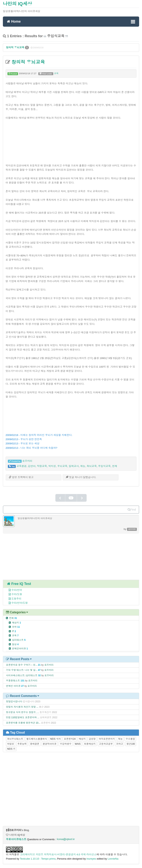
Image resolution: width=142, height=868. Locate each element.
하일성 (11, 744)
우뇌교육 (62, 466)
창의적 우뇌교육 (15, 47)
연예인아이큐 (20, 649)
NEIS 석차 (55, 739)
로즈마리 (27, 461)
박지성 (52, 466)
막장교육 (42, 466)
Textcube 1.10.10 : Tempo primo (38, 859)
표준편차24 (70, 739)
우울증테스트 (13, 681)
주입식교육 (104, 466)
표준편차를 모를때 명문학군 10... (23, 723)
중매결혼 (35, 744)
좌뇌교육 (92, 466)
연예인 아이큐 (13, 686)
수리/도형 (13, 594)
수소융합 (130, 739)
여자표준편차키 (107, 739)
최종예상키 (90, 744)
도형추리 (13, 599)
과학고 (120, 744)
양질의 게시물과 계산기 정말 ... (22, 707)
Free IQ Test (19, 584)
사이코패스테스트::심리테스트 (22, 675)
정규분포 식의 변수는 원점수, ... (22, 712)
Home (14, 21)
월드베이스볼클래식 (37, 739)
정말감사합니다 (14, 702)
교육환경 (22, 466)
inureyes (91, 859)
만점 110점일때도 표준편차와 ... (23, 717)
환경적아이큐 (50, 744)
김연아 (32, 466)
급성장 (92, 739)
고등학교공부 (106, 744)
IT (14, 631)
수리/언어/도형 (16, 603)
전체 (13, 618)
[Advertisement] (71, 140)
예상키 (16, 623)
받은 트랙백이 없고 (21, 477)
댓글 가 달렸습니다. (81, 477)
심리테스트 (19, 640)
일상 (15, 644)
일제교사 (74, 466)
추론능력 (22, 744)
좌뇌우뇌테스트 (15, 739)
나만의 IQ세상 (17, 4)
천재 (115, 466)
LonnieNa (113, 859)
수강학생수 (66, 744)
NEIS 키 (11, 749)
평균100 (131, 744)
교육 (56, 73)
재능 (83, 466)
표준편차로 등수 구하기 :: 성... (22, 665)
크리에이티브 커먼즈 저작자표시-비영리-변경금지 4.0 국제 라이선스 (58, 854)
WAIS (78, 744)
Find (132, 509)
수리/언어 (13, 590)
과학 (16, 627)
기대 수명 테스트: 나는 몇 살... (22, 670)
